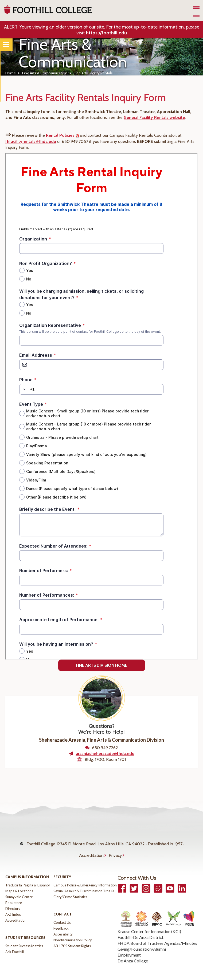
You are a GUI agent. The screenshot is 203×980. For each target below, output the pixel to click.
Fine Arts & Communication (45, 73)
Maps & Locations (19, 880)
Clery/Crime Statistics (70, 886)
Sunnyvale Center (19, 886)
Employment (129, 944)
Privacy (115, 847)
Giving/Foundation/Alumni (142, 938)
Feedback (61, 918)
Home (11, 73)
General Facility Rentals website (154, 117)
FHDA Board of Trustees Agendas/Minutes (157, 932)
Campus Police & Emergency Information (85, 874)
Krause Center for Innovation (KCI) (149, 921)
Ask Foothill (15, 941)
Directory (13, 898)
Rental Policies (60, 135)
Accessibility (63, 923)
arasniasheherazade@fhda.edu (105, 754)
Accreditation (91, 847)
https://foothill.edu (106, 33)
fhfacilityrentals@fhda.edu (31, 141)
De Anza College (133, 950)
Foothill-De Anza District (140, 927)
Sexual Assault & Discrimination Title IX (84, 880)
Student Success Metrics (24, 935)
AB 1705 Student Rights (72, 935)
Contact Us (62, 912)
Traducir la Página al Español (28, 874)
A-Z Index (13, 904)
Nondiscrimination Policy (73, 929)
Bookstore (14, 892)
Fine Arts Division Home (102, 665)
